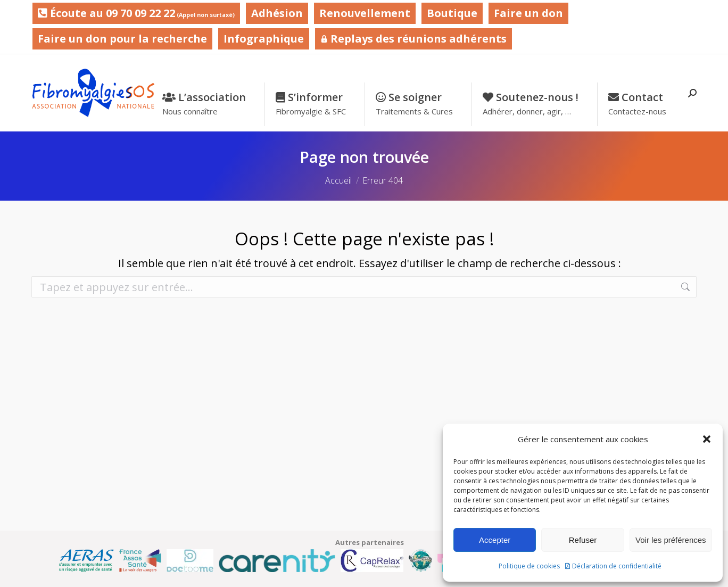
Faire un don (528, 13)
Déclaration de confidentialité (617, 566)
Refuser (583, 540)
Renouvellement (365, 13)
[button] (707, 439)
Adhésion (277, 13)
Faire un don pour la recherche (122, 39)
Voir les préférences (671, 540)
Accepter (495, 540)
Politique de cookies (529, 566)
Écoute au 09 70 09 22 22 (136, 13)
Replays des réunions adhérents (413, 39)
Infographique (264, 39)
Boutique (452, 13)
